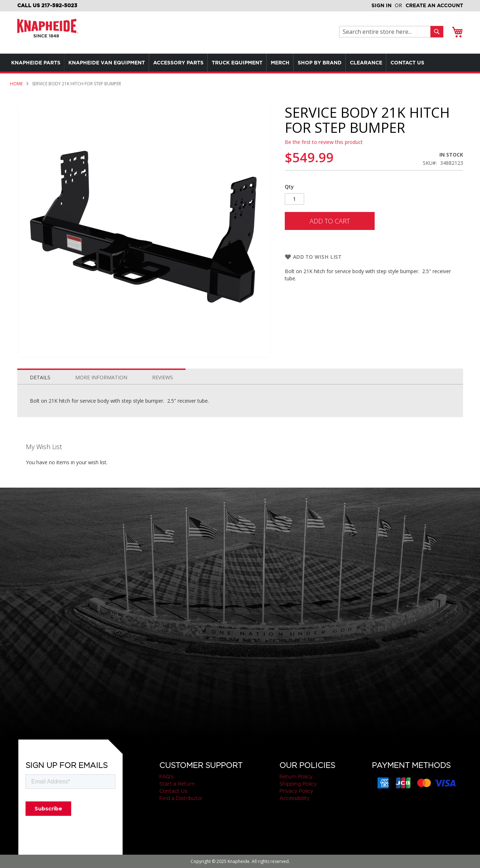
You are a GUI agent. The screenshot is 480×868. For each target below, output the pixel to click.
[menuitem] (37, 63)
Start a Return (177, 784)
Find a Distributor (181, 798)
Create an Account (434, 5)
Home (16, 84)
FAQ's (166, 777)
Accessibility (294, 798)
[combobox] (387, 32)
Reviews (163, 377)
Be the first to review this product (324, 142)
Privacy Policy (296, 791)
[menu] (240, 63)
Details (40, 377)
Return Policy (296, 777)
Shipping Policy (298, 784)
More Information (101, 377)
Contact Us (173, 791)
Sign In (381, 5)
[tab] (40, 376)
